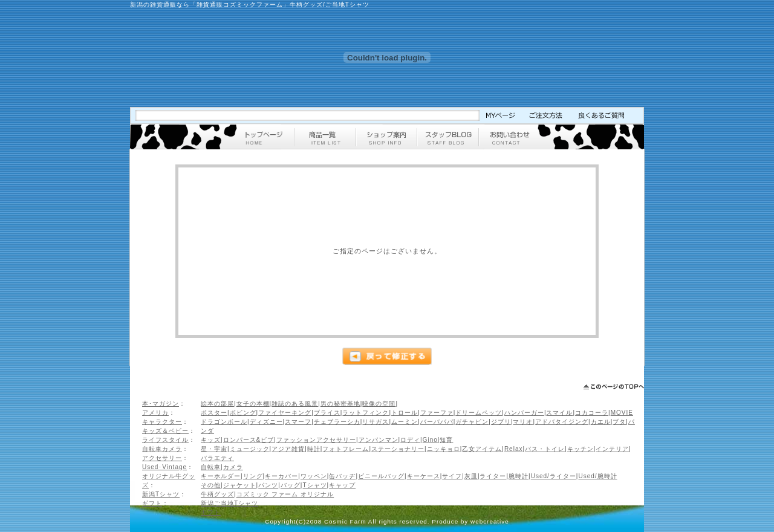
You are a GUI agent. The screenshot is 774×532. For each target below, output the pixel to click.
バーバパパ (437, 422)
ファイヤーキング (285, 413)
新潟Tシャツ (161, 494)
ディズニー (266, 422)
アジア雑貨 (288, 449)
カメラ (233, 467)
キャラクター (162, 422)
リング (253, 476)
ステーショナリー (398, 449)
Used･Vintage (164, 467)
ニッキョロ (444, 449)
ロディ (410, 440)
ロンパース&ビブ (249, 440)
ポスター (214, 413)
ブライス (327, 413)
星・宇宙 (214, 449)
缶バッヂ (342, 476)
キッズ (211, 440)
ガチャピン (472, 422)
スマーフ (298, 422)
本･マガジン (161, 404)
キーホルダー (221, 476)
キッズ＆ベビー (165, 431)
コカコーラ (592, 413)
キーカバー (281, 476)
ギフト (152, 503)
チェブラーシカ (337, 422)
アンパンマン (379, 440)
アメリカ (155, 413)
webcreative (490, 521)
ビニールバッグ (381, 476)
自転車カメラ (162, 449)
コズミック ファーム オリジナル (285, 494)
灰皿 (471, 476)
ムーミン (405, 422)
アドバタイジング (562, 422)
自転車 (211, 467)
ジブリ (501, 422)
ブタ (619, 422)
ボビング (243, 413)
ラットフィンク (366, 413)
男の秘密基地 (340, 404)
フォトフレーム (346, 449)
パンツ (268, 485)
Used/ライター (554, 476)
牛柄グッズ (217, 494)
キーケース (424, 476)
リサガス (376, 422)
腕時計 (519, 476)
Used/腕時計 (597, 476)
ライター (493, 476)
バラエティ (217, 458)
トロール (405, 413)
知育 (446, 440)
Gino (430, 440)
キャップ (342, 485)
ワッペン (314, 476)
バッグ (291, 485)
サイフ (452, 476)
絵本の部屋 (217, 404)
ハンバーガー (524, 413)
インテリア (612, 449)
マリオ (523, 422)
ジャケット (240, 485)
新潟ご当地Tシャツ (229, 503)
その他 (211, 485)
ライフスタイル (165, 440)
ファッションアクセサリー (316, 440)
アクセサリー (162, 458)
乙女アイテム (482, 449)
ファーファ (437, 413)
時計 (314, 449)
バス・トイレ (545, 449)
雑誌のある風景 (295, 404)
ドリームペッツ (479, 413)
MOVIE (622, 413)
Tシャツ (314, 485)
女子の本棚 (253, 404)
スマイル (559, 413)
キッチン (580, 449)
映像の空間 (379, 404)
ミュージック (250, 449)
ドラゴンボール (224, 422)
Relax (514, 449)
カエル (601, 422)
